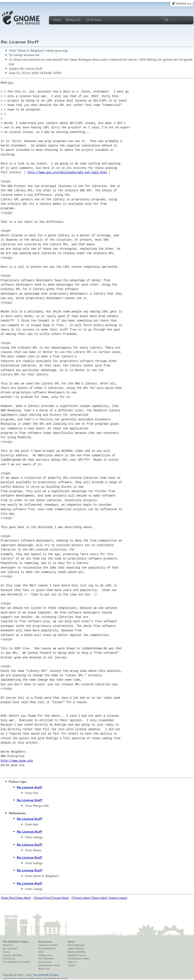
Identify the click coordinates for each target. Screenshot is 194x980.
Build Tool (44, 969)
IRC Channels (46, 959)
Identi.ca (72, 962)
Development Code (49, 965)
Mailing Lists (73, 20)
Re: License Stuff (29, 787)
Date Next (23, 898)
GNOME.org (183, 4)
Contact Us (9, 959)
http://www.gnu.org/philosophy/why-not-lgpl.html (67, 172)
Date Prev (8, 898)
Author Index (118, 898)
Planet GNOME (76, 952)
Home (57, 20)
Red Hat (42, 978)
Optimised (8, 978)
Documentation (47, 949)
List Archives (93, 20)
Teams (6, 952)
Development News (79, 959)
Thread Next (60, 898)
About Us (8, 945)
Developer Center (48, 945)
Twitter (72, 965)
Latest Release (76, 949)
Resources (45, 942)
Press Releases (76, 945)
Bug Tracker (45, 962)
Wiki (41, 952)
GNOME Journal (77, 955)
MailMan (64, 978)
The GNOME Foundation (17, 962)
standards (22, 978)
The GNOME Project (16, 942)
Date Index (99, 898)
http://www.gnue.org (17, 761)
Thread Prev (42, 898)
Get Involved (10, 949)
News (71, 942)
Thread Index (81, 898)
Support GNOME (12, 955)
